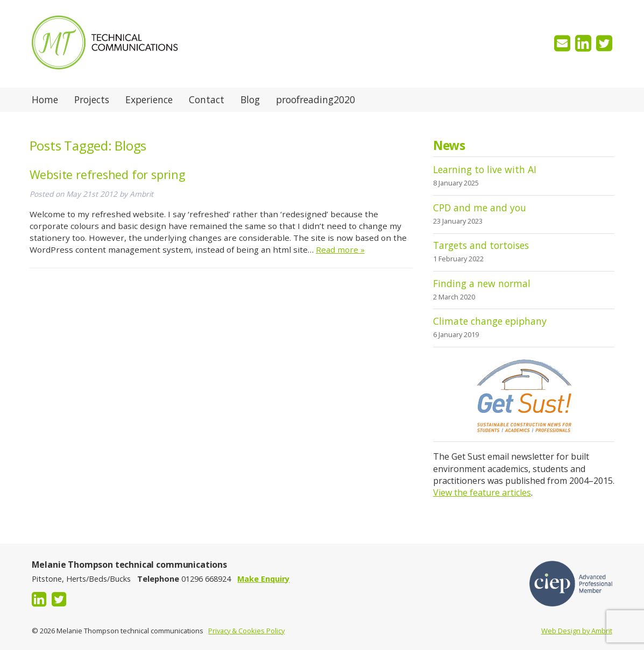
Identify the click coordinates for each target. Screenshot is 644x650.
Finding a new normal (482, 283)
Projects (92, 99)
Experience (149, 99)
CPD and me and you (480, 208)
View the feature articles (482, 492)
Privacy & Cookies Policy (246, 631)
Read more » (340, 249)
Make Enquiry (263, 579)
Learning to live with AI (485, 169)
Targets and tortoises (481, 245)
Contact (207, 99)
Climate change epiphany (490, 321)
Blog (250, 99)
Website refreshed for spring (107, 174)
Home (45, 99)
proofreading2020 (316, 99)
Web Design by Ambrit (577, 631)
